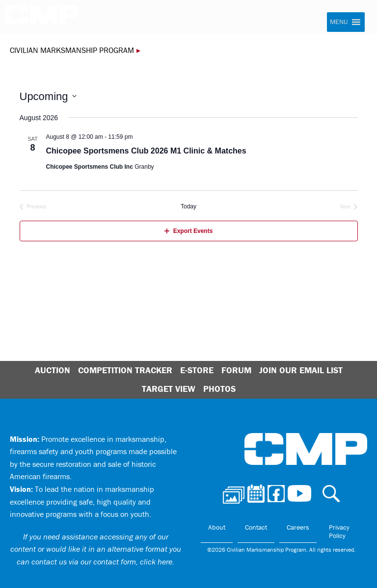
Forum (236, 370)
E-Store (197, 370)
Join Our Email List (301, 370)
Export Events (189, 231)
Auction (53, 370)
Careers (298, 527)
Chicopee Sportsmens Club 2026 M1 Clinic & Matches (146, 151)
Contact (256, 527)
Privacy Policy (339, 532)
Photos (219, 389)
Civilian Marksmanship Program (42, 18)
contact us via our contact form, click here (102, 562)
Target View (169, 389)
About (217, 527)
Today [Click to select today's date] (188, 206)
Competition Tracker (125, 370)
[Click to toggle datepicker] (48, 96)
